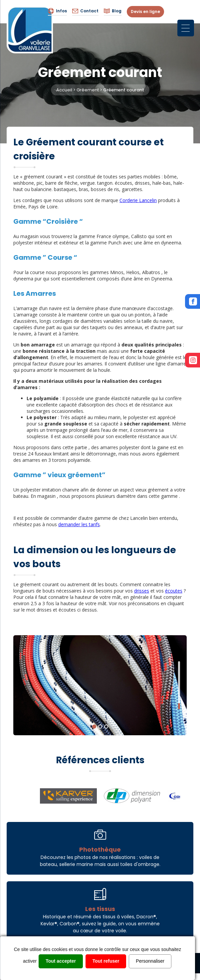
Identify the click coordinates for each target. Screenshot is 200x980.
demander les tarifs (79, 524)
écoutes (174, 591)
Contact (85, 11)
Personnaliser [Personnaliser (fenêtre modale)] (150, 961)
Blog (113, 11)
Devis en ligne (145, 12)
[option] (100, 685)
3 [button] (106, 727)
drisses (142, 591)
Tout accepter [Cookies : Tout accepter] (61, 961)
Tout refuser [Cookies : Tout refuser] (106, 961)
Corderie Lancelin (138, 200)
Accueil (64, 90)
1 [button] (94, 727)
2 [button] (100, 727)
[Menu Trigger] (186, 28)
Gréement (88, 90)
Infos (57, 11)
